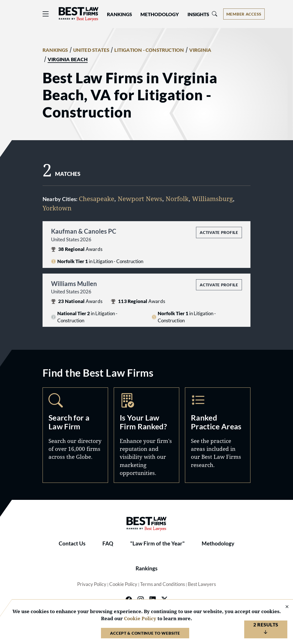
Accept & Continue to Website (145, 633)
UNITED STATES (91, 50)
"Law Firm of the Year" (157, 543)
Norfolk (177, 199)
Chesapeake (97, 199)
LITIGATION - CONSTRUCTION (149, 50)
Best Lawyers (202, 584)
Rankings (146, 568)
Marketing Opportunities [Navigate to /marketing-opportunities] (146, 435)
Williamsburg (212, 199)
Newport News (140, 199)
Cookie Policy (123, 584)
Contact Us (72, 543)
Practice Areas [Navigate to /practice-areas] (218, 435)
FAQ (108, 543)
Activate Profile (219, 232)
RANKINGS (55, 50)
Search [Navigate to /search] (75, 435)
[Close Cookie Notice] (283, 607)
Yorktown (57, 208)
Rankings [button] (119, 14)
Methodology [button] (160, 14)
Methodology (218, 543)
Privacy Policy (92, 584)
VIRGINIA (200, 50)
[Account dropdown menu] (244, 14)
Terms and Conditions (163, 584)
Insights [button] (198, 14)
